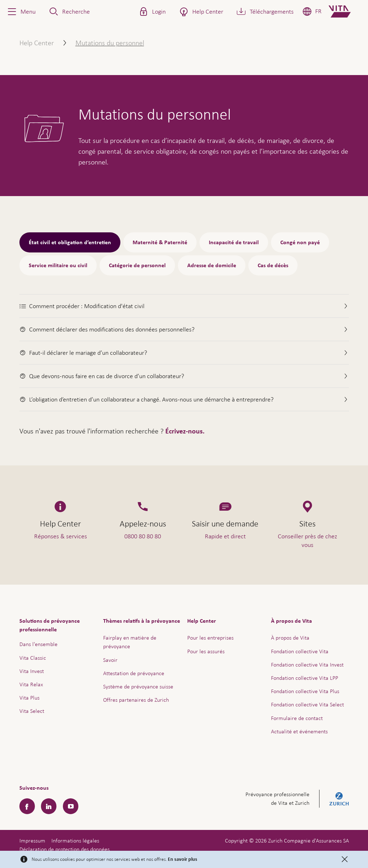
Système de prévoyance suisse (138, 686)
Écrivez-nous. (185, 431)
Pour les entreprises (210, 638)
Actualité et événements (299, 731)
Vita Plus (29, 698)
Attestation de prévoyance (134, 673)
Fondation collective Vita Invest (307, 665)
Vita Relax (31, 684)
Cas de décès (273, 265)
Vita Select (32, 711)
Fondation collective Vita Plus (305, 691)
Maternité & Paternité (160, 242)
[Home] (346, 11)
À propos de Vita (290, 638)
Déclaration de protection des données (65, 849)
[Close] (345, 859)
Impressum (32, 841)
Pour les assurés (206, 651)
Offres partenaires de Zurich (136, 700)
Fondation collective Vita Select (307, 704)
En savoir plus (183, 859)
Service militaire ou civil (58, 265)
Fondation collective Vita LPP (305, 678)
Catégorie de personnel (137, 265)
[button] (21, 11)
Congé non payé (300, 242)
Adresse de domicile (212, 265)
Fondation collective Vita (300, 651)
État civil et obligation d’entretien (70, 242)
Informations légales (75, 841)
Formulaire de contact (297, 718)
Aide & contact (312, 845)
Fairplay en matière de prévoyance (130, 642)
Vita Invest (32, 671)
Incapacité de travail (234, 242)
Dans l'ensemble (38, 644)
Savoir (110, 660)
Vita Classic (33, 658)
